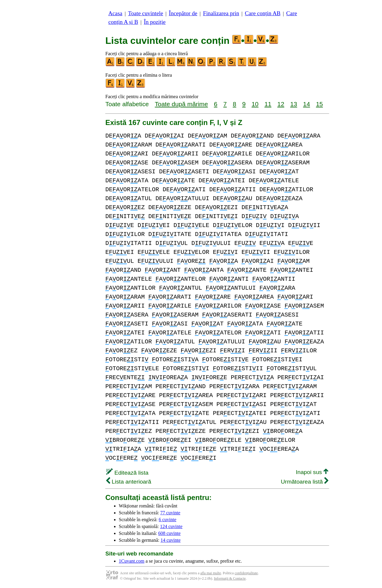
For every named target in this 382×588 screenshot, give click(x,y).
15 (319, 104)
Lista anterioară (129, 482)
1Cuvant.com (132, 561)
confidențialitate (246, 573)
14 (307, 104)
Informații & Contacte (230, 578)
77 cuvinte (170, 513)
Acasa (115, 13)
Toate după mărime (181, 104)
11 (268, 104)
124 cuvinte (171, 526)
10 (255, 104)
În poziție (155, 22)
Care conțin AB (262, 13)
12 (281, 104)
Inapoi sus (312, 472)
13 (294, 104)
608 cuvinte (169, 533)
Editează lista (127, 473)
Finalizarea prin (221, 13)
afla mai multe (211, 573)
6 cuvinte (168, 520)
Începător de (183, 13)
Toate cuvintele (145, 13)
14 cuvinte (171, 540)
